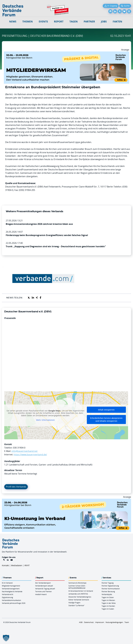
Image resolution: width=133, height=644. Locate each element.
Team (127, 622)
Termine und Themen (43, 591)
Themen (28, 22)
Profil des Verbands (16, 487)
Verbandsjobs (107, 594)
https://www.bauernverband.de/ (30, 455)
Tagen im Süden (108, 609)
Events (43, 22)
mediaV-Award (41, 594)
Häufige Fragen (74, 603)
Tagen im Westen (108, 600)
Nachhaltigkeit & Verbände (12, 591)
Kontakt (5, 565)
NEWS (13, 22)
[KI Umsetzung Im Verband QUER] (66, 500)
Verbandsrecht (8, 594)
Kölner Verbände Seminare (79, 600)
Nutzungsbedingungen (114, 622)
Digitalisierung (7, 597)
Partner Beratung (108, 591)
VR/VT (27, 565)
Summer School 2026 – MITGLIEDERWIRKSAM (77, 587)
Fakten (117, 22)
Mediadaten (17, 565)
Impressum (100, 622)
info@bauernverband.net (25, 451)
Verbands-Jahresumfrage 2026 (14, 603)
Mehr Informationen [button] (45, 420)
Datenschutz (89, 622)
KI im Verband (7, 583)
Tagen (74, 22)
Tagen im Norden (108, 606)
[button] (6, 638)
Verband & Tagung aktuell (45, 589)
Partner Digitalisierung (110, 586)
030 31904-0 (19, 448)
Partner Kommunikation (111, 589)
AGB (81, 622)
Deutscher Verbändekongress (80, 597)
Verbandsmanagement (11, 589)
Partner (89, 22)
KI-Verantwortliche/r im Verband (81, 591)
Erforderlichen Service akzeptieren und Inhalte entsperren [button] (106, 419)
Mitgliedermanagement (11, 586)
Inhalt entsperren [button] (106, 410)
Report (59, 22)
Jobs (104, 22)
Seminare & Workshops (77, 583)
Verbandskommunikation (11, 600)
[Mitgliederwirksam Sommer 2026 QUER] (66, 53)
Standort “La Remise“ (76, 605)
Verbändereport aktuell (44, 586)
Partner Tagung (108, 583)
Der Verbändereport (43, 583)
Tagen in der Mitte (109, 603)
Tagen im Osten (108, 597)
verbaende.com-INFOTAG (78, 594)
